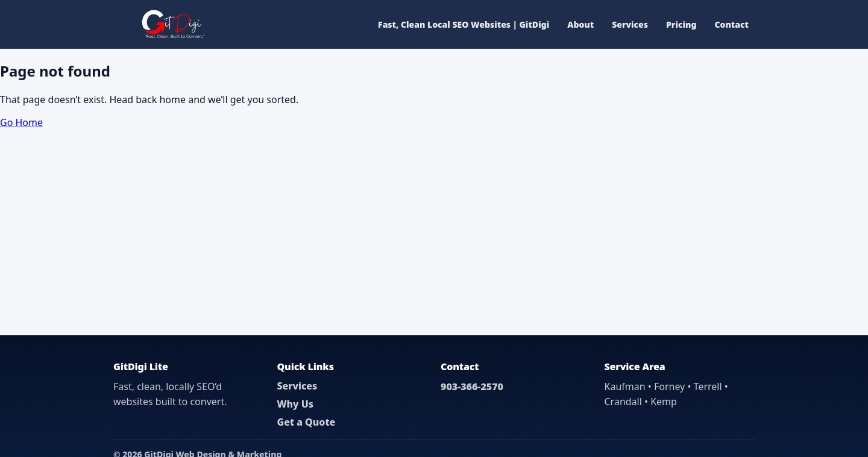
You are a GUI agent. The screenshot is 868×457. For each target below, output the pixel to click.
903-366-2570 (472, 386)
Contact (731, 24)
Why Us (295, 404)
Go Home (21, 122)
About (580, 24)
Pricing (681, 24)
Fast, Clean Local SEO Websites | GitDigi (464, 24)
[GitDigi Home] (172, 24)
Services (630, 24)
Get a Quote (307, 422)
